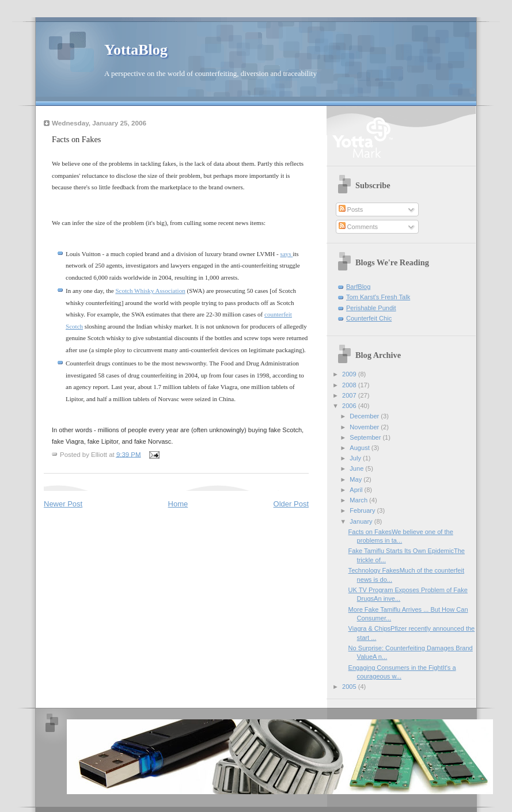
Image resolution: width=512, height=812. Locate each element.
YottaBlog (136, 50)
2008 (350, 385)
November (365, 427)
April (357, 490)
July (356, 458)
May (356, 479)
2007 (350, 395)
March (359, 500)
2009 (350, 374)
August (360, 448)
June (357, 468)
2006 (350, 406)
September (366, 437)
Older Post (291, 504)
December (365, 416)
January (362, 521)
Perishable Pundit (371, 308)
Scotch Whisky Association (150, 291)
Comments (358, 227)
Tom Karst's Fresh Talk (378, 297)
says (286, 254)
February (363, 510)
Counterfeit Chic (369, 318)
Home (178, 504)
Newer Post (63, 504)
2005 (350, 687)
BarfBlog (358, 287)
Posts (351, 209)
